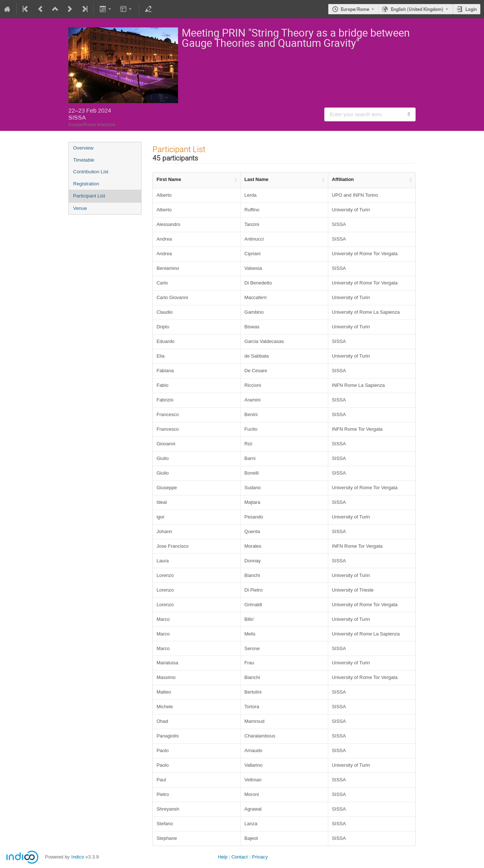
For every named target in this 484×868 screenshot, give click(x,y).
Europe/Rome (355, 9)
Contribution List (91, 172)
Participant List (89, 196)
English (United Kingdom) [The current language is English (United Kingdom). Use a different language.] (417, 9)
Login (471, 9)
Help (223, 857)
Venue (80, 208)
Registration (86, 184)
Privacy (260, 857)
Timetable (84, 160)
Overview (83, 148)
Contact (240, 857)
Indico (78, 857)
